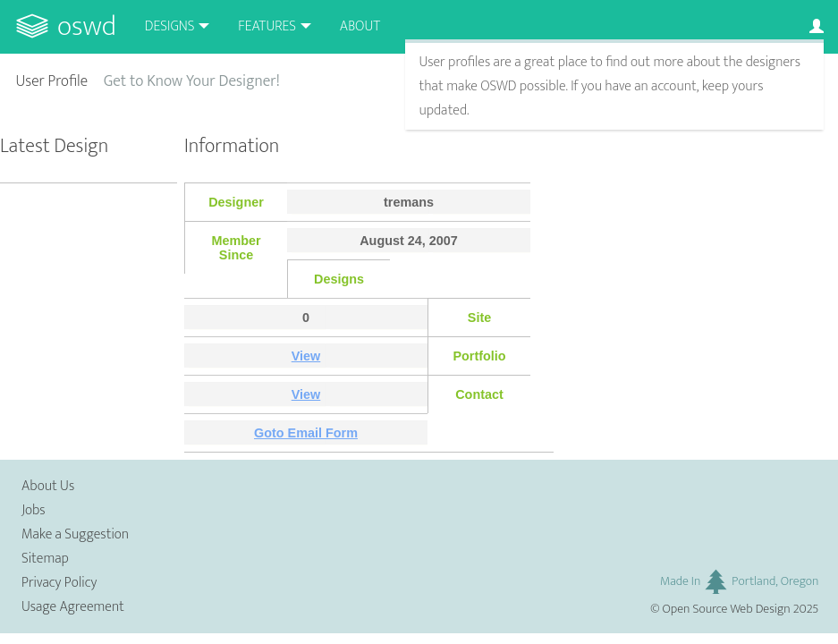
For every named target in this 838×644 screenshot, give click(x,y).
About (360, 26)
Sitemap (45, 559)
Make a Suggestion (75, 534)
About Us (48, 486)
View (306, 356)
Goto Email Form (306, 433)
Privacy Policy (59, 583)
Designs (170, 26)
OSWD (87, 26)
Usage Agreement (73, 607)
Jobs (34, 510)
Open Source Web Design (727, 609)
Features (267, 26)
